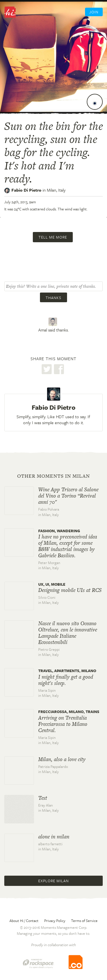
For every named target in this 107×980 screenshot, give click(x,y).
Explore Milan (53, 881)
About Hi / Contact (24, 921)
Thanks (53, 298)
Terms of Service (84, 921)
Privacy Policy (55, 921)
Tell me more (53, 237)
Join (94, 12)
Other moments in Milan (53, 476)
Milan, (56, 190)
